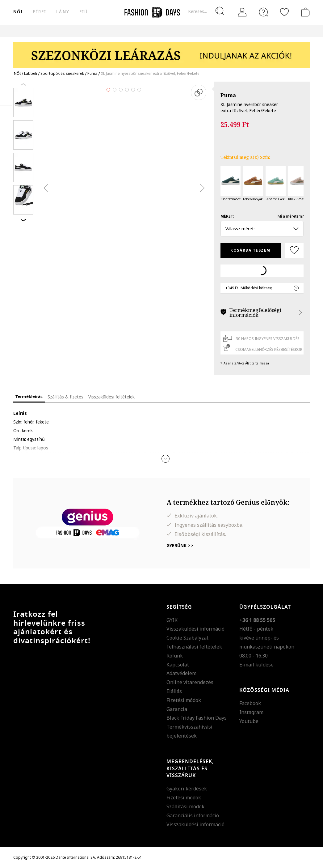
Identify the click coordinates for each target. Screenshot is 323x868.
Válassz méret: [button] (262, 229)
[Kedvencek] (284, 12)
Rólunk (175, 656)
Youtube (249, 721)
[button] (166, 459)
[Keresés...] (206, 12)
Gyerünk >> (180, 545)
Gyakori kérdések (187, 789)
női (18, 12)
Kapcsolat (178, 665)
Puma (228, 95)
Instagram (251, 712)
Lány (63, 12)
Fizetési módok (184, 700)
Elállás (174, 691)
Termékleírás (29, 397)
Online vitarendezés (190, 682)
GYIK (172, 620)
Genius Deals (223, 31)
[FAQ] (263, 12)
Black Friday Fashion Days (197, 718)
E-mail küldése (256, 665)
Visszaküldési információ (195, 629)
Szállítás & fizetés (65, 397)
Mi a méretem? (291, 216)
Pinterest (6, 127)
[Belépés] (242, 12)
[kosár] (304, 12)
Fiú (84, 12)
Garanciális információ (193, 815)
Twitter (6, 139)
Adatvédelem (181, 673)
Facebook (250, 703)
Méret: (227, 216)
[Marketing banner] (161, 52)
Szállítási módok (185, 806)
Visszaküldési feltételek (111, 397)
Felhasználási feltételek (194, 647)
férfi (40, 12)
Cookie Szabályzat (187, 638)
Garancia (177, 709)
